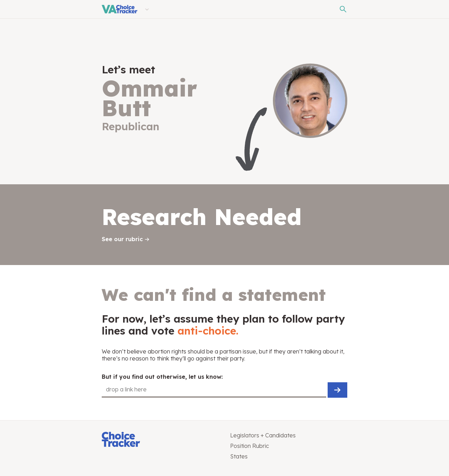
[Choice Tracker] (160, 440)
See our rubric (122, 239)
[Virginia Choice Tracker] (120, 9)
